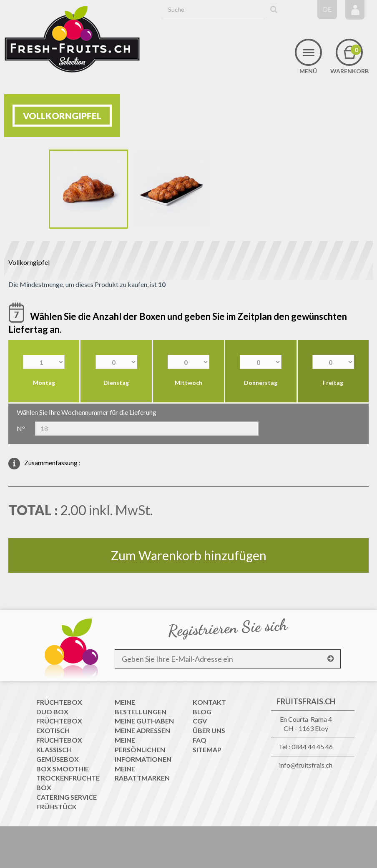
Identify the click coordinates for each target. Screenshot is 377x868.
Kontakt (209, 702)
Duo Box (52, 712)
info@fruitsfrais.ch (306, 765)
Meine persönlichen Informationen (143, 750)
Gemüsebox (58, 759)
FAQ (200, 740)
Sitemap (207, 750)
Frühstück (57, 807)
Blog (202, 712)
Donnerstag (261, 383)
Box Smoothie (63, 769)
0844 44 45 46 (312, 747)
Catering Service (67, 797)
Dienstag (116, 383)
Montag (44, 383)
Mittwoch (188, 383)
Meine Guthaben (144, 721)
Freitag (333, 383)
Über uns (209, 730)
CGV (200, 721)
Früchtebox (59, 702)
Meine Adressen (142, 730)
